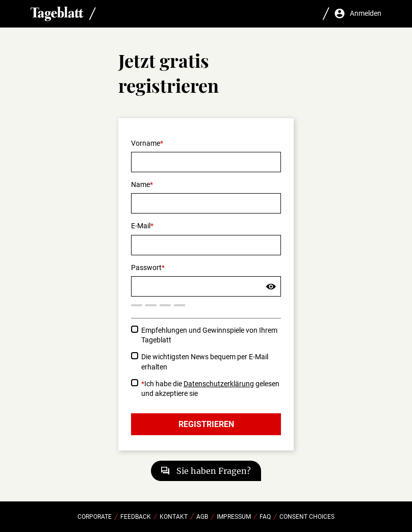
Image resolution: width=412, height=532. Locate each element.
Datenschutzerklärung (219, 384)
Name (140, 184)
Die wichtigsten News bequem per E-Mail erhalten (205, 362)
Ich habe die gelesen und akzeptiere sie (210, 389)
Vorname (146, 143)
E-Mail (141, 226)
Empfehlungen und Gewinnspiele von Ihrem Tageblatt (209, 335)
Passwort (146, 268)
